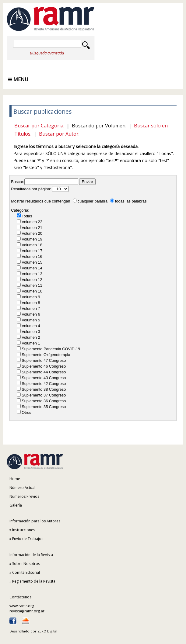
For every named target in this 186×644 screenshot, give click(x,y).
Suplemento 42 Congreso (44, 384)
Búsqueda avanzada (47, 53)
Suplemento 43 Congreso (44, 378)
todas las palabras (128, 201)
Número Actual (22, 488)
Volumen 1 (31, 343)
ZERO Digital (47, 631)
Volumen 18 (32, 245)
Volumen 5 (31, 320)
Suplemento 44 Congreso (44, 372)
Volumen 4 (31, 326)
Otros (26, 412)
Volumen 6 (31, 314)
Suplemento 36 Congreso (44, 401)
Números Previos (24, 496)
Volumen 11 (32, 285)
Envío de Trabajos (28, 539)
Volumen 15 (32, 262)
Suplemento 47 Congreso (44, 360)
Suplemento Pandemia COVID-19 (51, 349)
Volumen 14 (32, 268)
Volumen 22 (32, 222)
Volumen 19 (32, 239)
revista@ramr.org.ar (27, 611)
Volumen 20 (32, 233)
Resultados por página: (31, 189)
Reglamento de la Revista (34, 581)
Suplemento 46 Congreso (44, 366)
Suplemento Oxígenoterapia (46, 355)
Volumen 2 (31, 337)
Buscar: (18, 182)
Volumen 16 (32, 256)
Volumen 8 (31, 303)
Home (15, 479)
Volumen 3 (31, 332)
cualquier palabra (90, 201)
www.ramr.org (22, 606)
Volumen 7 (31, 308)
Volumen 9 (31, 297)
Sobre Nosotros (26, 564)
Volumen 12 (32, 280)
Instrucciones (24, 530)
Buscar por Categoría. (39, 126)
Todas (27, 216)
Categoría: (20, 210)
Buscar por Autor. (59, 134)
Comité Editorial (26, 572)
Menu (18, 79)
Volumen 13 (32, 274)
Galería (16, 505)
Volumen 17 (32, 251)
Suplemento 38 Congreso (44, 389)
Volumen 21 (32, 228)
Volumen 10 (32, 291)
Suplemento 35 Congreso (44, 407)
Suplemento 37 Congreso (44, 395)
